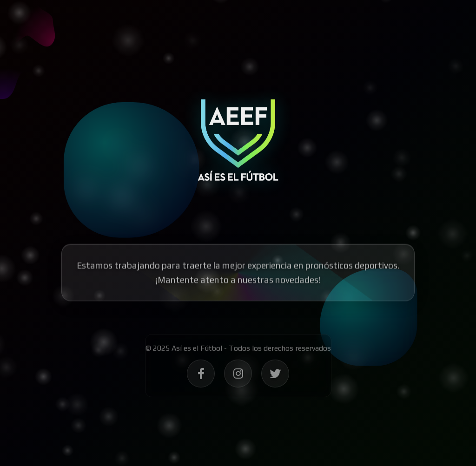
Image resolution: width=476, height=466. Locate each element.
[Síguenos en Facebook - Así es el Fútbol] (201, 376)
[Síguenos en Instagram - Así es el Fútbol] (238, 376)
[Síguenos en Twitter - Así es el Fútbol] (275, 376)
